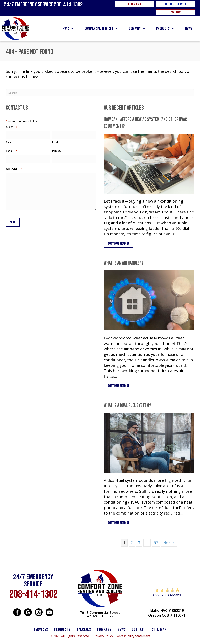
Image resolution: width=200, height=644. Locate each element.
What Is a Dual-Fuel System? (128, 405)
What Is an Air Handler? (124, 263)
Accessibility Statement (134, 636)
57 (156, 543)
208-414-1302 (33, 594)
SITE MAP (159, 630)
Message (14, 168)
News (189, 29)
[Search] (100, 93)
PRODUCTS (62, 630)
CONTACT (139, 630)
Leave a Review (167, 603)
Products (165, 29)
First (9, 142)
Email (12, 151)
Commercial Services (101, 29)
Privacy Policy (103, 636)
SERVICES (41, 630)
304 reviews (172, 595)
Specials (84, 630)
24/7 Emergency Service (43, 5)
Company (137, 29)
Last (55, 142)
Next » (169, 543)
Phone (57, 151)
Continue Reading (121, 244)
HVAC (68, 29)
